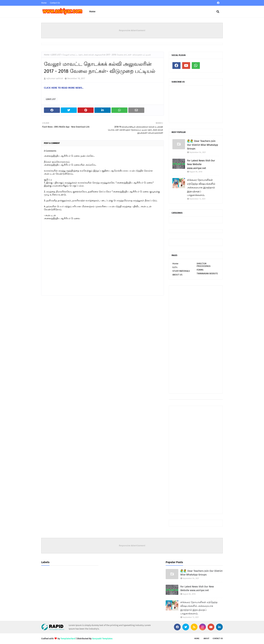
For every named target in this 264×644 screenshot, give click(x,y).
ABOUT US (177, 275)
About (206, 639)
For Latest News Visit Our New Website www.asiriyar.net (201, 164)
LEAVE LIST (56, 55)
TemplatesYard (68, 639)
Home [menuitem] (92, 12)
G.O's (175, 267)
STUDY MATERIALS (181, 271)
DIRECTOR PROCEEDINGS (204, 265)
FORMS (200, 270)
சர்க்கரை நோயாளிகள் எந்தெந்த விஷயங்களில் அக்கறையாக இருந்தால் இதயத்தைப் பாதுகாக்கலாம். (201, 187)
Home (44, 3)
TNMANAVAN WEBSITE (207, 273)
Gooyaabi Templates (102, 639)
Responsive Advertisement (132, 30)
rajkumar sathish (55, 78)
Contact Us (55, 3)
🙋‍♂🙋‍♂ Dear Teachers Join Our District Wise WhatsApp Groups (203, 145)
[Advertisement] (196, 339)
